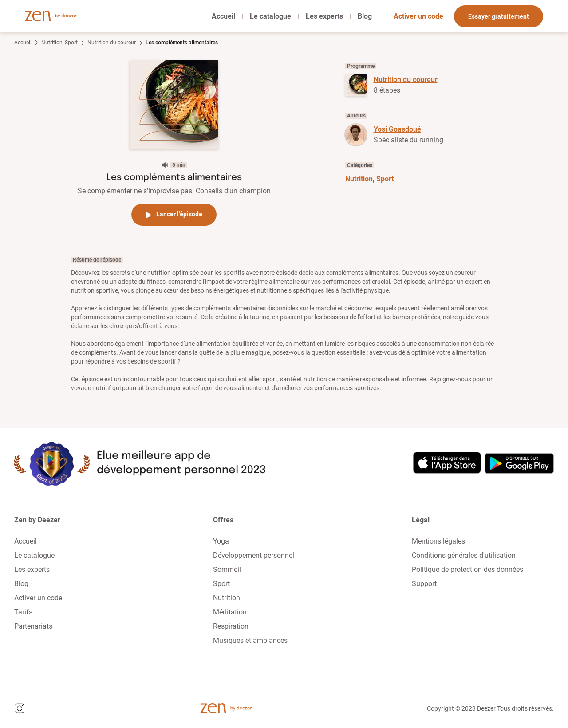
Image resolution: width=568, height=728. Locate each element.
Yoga (221, 541)
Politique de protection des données (467, 569)
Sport (71, 43)
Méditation (230, 612)
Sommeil (227, 569)
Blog (365, 16)
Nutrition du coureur (112, 43)
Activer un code (418, 16)
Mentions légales (438, 541)
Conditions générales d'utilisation (464, 555)
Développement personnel (254, 555)
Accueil (223, 16)
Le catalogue (270, 16)
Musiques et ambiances (250, 640)
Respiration (231, 626)
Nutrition (52, 43)
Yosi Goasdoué (397, 129)
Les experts (324, 16)
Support (424, 584)
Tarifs (23, 612)
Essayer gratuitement (499, 16)
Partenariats (33, 626)
